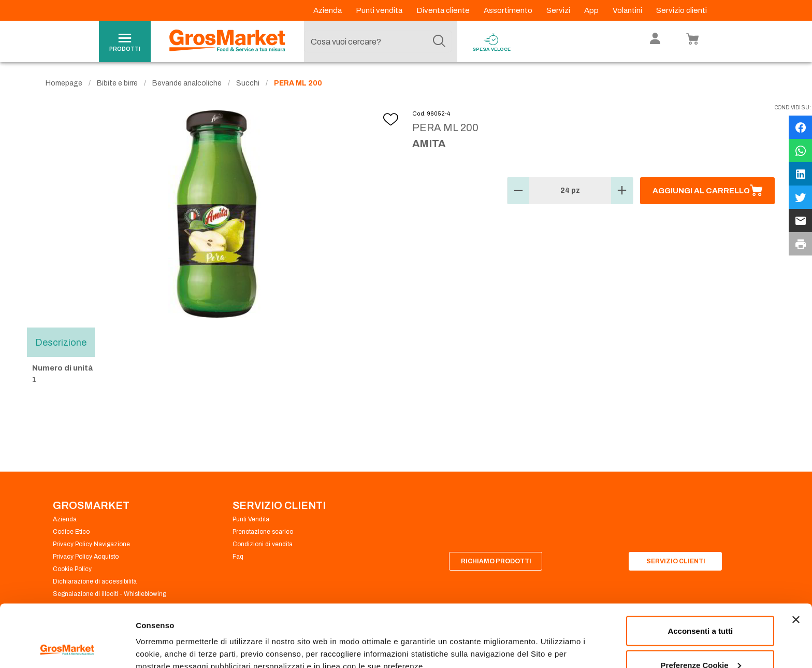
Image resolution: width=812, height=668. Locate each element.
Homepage (64, 83)
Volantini (628, 10)
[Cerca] (439, 41)
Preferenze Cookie (170, 636)
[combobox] (378, 41)
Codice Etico (71, 532)
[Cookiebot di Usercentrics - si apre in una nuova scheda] (67, 648)
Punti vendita (380, 10)
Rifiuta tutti (700, 640)
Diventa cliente (444, 10)
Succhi (248, 83)
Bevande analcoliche (187, 83)
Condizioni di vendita (263, 544)
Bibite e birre (117, 83)
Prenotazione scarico (263, 532)
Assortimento (509, 10)
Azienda (328, 10)
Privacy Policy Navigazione (91, 544)
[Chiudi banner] (796, 561)
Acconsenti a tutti (700, 572)
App (592, 10)
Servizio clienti (682, 10)
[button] (518, 191)
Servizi (559, 10)
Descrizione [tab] (61, 342)
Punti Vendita (251, 519)
